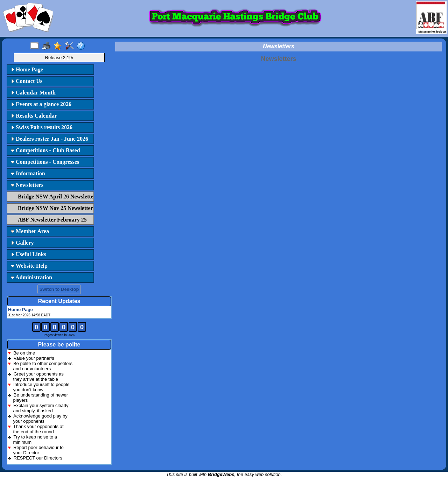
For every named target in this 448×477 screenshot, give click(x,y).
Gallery (22, 243)
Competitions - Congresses (45, 162)
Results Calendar (34, 116)
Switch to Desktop (59, 289)
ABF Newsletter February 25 (52, 220)
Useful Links (29, 254)
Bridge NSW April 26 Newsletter (55, 197)
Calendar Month (33, 93)
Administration (31, 277)
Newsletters (27, 185)
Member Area (30, 231)
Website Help (29, 266)
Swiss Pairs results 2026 (42, 127)
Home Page (27, 69)
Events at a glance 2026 (41, 104)
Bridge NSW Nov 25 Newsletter (55, 208)
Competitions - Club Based (45, 150)
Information (28, 173)
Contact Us (27, 81)
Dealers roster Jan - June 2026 (50, 139)
